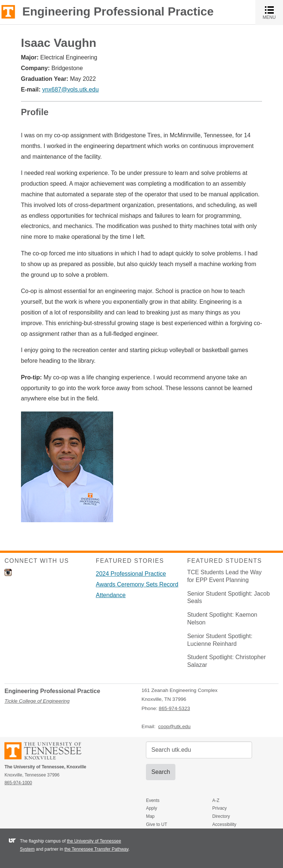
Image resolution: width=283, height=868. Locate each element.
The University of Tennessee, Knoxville (8, 11)
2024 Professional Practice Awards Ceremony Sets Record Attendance (137, 584)
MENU (273, 12)
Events (153, 800)
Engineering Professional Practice (118, 11)
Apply (151, 808)
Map (150, 816)
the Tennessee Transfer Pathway (97, 849)
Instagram (8, 572)
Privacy (219, 808)
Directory (221, 816)
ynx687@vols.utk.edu (71, 89)
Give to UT (156, 824)
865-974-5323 (174, 708)
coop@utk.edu (174, 726)
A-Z (216, 800)
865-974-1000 (18, 783)
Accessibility (224, 824)
